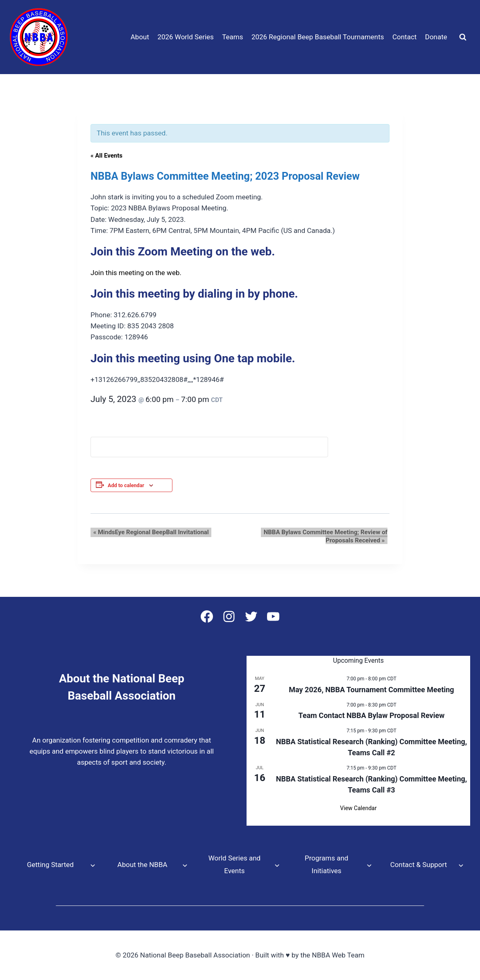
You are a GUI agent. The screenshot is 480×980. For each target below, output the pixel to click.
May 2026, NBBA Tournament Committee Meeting (371, 690)
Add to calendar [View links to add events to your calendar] (126, 485)
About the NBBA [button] (143, 865)
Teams (232, 37)
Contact (404, 37)
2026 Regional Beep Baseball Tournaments (318, 37)
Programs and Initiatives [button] (326, 864)
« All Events (106, 156)
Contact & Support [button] (419, 865)
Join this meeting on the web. (136, 273)
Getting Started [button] (50, 865)
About (140, 37)
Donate (436, 37)
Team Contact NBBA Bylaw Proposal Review (372, 715)
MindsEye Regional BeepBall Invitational (148, 532)
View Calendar (358, 808)
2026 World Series (185, 37)
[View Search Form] (463, 37)
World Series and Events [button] (234, 864)
